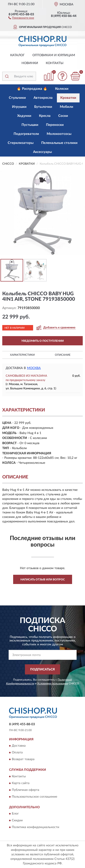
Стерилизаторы (21, 143)
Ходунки (24, 116)
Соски (63, 116)
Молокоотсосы (59, 134)
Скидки (17, 821)
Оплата (17, 753)
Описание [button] (63, 355)
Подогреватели (26, 134)
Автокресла (43, 98)
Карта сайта (21, 783)
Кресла (45, 116)
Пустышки (30, 125)
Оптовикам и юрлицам (54, 55)
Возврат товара (23, 759)
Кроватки (68, 98)
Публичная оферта (25, 790)
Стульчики (17, 98)
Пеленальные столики (59, 143)
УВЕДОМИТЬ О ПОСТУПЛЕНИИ (42, 341)
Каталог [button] (17, 55)
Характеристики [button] (22, 355)
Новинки (30, 63)
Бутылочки (43, 107)
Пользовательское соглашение (34, 797)
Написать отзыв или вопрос (43, 579)
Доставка (19, 746)
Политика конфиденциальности (35, 827)
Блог (15, 814)
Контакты (55, 63)
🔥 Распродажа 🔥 (32, 89)
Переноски (55, 125)
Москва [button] (34, 368)
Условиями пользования (53, 683)
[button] (21, 18)
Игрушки (19, 107)
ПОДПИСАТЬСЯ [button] (42, 669)
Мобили (67, 107)
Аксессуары (42, 152)
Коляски (62, 89)
